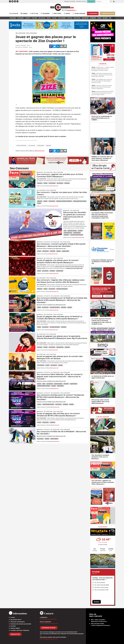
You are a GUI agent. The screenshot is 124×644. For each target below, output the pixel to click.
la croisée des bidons (55, 307)
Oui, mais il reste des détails (102, 585)
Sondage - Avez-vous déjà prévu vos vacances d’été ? (103, 579)
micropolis (67, 183)
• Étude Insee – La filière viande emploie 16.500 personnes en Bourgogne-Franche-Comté (103, 69)
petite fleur (66, 235)
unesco (39, 203)
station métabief (54, 439)
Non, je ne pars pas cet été (101, 590)
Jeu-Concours (20, 33)
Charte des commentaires (18, 622)
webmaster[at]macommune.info (49, 639)
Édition (64, 10)
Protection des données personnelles (21, 624)
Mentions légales (15, 628)
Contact (13, 617)
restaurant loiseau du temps (44, 386)
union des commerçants (62, 289)
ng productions (77, 233)
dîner (44, 384)
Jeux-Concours (31, 33)
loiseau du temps (58, 384)
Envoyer (97, 602)
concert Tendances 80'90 (48, 404)
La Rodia (80, 231)
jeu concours (32, 145)
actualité (47, 242)
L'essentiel (103, 64)
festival (39, 271)
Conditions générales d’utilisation (20, 630)
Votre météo (103, 527)
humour (46, 347)
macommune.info (68, 233)
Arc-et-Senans (41, 365)
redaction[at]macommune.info (48, 619)
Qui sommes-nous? (16, 620)
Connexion (108, 296)
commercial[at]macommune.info (49, 623)
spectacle (48, 145)
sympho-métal (65, 251)
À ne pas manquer (103, 417)
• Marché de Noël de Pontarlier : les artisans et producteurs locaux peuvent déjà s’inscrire (102, 93)
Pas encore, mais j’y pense (101, 587)
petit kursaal (41, 145)
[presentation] (92, 426)
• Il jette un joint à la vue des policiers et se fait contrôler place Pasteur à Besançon (102, 87)
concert (39, 251)
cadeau (45, 183)
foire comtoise (52, 183)
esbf (65, 231)
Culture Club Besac (21, 145)
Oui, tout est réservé (100, 583)
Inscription (97, 296)
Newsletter (15, 634)
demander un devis (49, 628)
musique (60, 365)
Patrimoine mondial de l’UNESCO (64, 201)
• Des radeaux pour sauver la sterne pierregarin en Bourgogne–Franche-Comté (102, 81)
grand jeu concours (72, 231)
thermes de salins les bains (77, 235)
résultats (59, 251)
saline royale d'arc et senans (80, 201)
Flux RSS (13, 626)
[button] (111, 1)
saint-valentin (60, 386)
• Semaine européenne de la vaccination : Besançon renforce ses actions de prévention (102, 75)
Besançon (40, 172)
